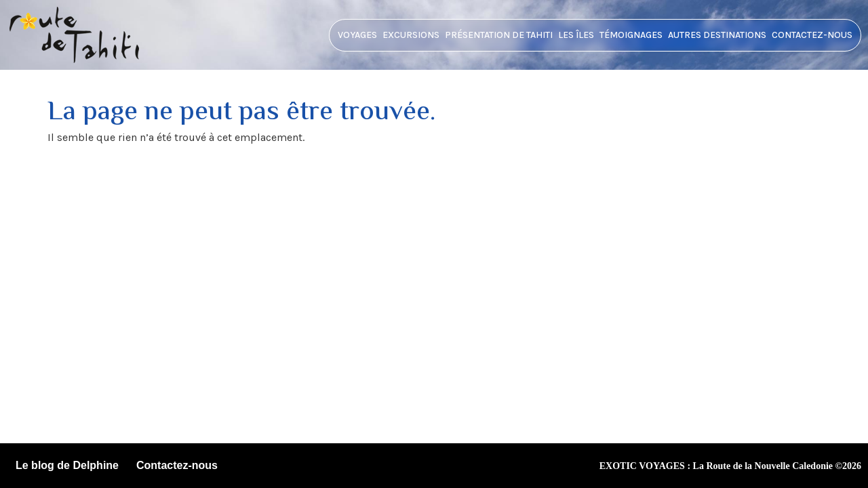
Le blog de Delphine (67, 465)
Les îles (576, 35)
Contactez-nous (812, 35)
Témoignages (631, 35)
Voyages (357, 35)
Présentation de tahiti (499, 35)
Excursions (411, 35)
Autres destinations (717, 35)
